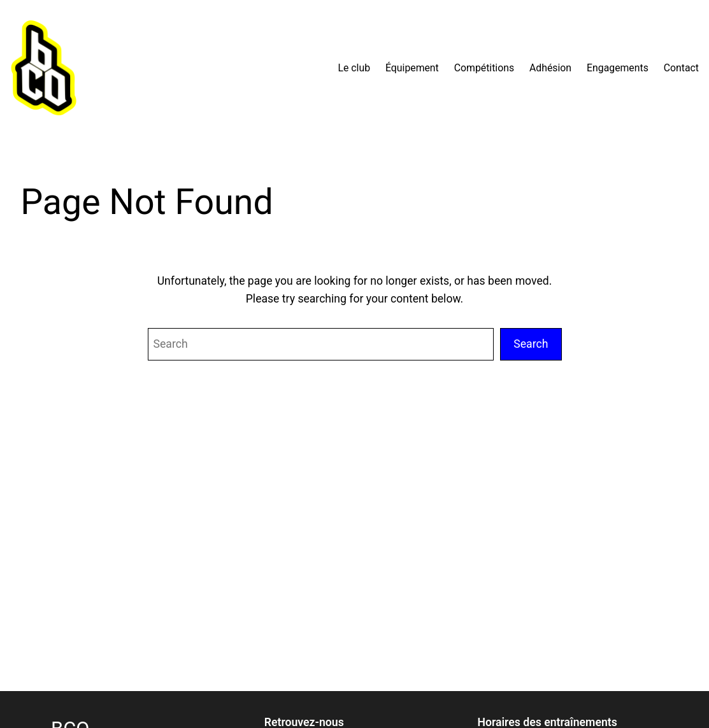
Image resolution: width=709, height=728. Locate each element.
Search (531, 344)
